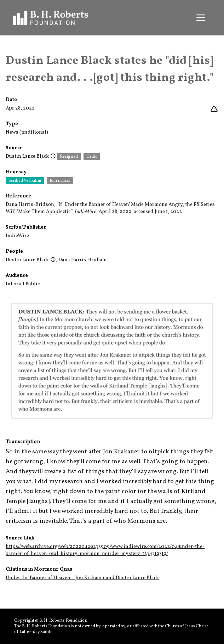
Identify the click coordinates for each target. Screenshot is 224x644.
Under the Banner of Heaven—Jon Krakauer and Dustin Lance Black (82, 578)
